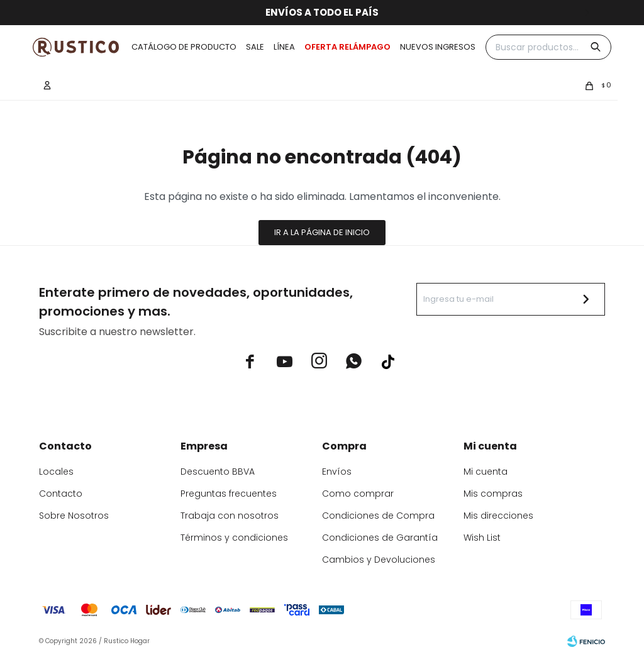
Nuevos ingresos (438, 47)
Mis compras (493, 494)
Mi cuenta (486, 472)
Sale (255, 47)
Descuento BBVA (218, 472)
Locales (56, 472)
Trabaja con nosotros (230, 516)
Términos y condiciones (234, 538)
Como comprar (358, 494)
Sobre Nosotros (74, 516)
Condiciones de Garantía (380, 538)
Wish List (482, 538)
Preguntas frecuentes (229, 494)
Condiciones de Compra (378, 516)
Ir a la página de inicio (322, 232)
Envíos (337, 472)
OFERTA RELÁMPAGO (347, 47)
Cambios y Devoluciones (379, 560)
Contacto (61, 494)
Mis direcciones (498, 516)
